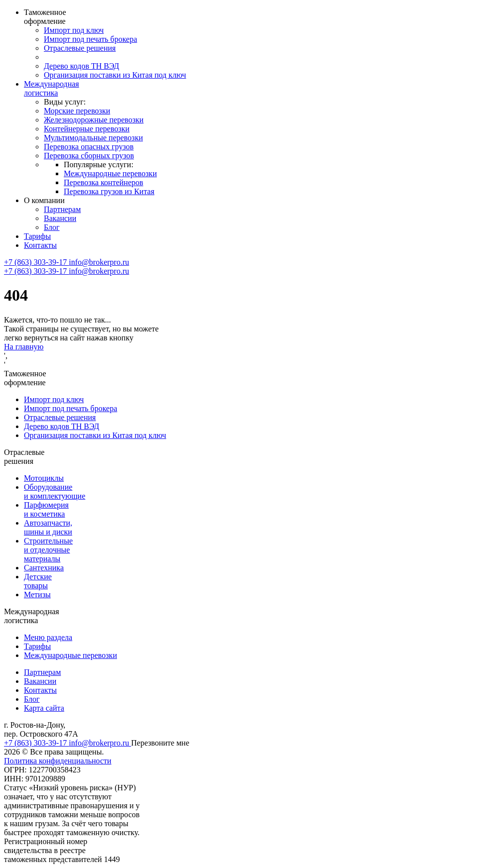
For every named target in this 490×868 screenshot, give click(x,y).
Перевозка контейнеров (104, 182)
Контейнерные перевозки (87, 129)
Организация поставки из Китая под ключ (115, 75)
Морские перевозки (77, 111)
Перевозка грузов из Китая (109, 191)
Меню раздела (48, 637)
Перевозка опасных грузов (89, 147)
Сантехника (44, 568)
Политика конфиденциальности (58, 761)
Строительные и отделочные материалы (48, 550)
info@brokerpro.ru (99, 262)
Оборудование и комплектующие (55, 491)
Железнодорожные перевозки (94, 120)
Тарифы (37, 236)
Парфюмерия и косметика (46, 509)
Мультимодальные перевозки (93, 138)
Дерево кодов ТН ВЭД (81, 66)
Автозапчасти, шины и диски (48, 527)
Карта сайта (44, 708)
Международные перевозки (110, 173)
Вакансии (60, 218)
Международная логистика (52, 88)
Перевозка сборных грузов (89, 156)
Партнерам (62, 209)
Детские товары (38, 581)
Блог (52, 227)
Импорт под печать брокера (90, 39)
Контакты (40, 245)
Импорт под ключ (74, 30)
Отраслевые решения (80, 48)
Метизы (37, 595)
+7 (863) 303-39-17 (36, 262)
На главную (24, 347)
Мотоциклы (44, 478)
